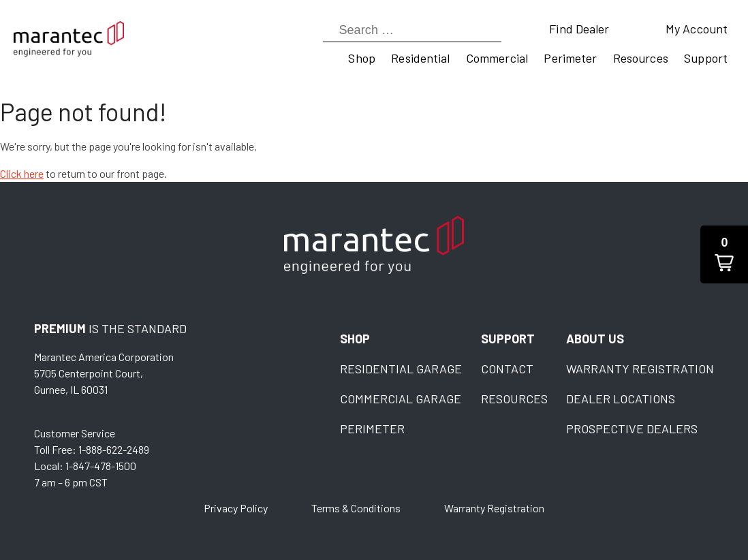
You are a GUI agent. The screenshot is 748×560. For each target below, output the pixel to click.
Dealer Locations (621, 399)
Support (706, 58)
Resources (641, 58)
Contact (507, 369)
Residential (420, 58)
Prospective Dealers (632, 429)
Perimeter (570, 58)
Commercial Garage (401, 399)
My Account (697, 29)
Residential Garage (401, 369)
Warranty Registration (640, 369)
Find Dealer (579, 29)
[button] (724, 254)
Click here (22, 173)
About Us (595, 339)
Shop (361, 58)
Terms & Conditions (356, 508)
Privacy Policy (236, 508)
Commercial (497, 58)
